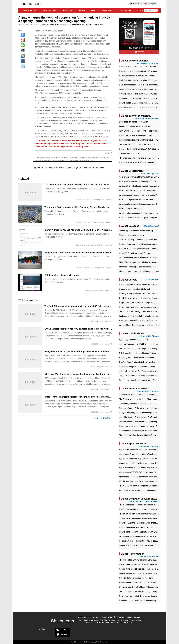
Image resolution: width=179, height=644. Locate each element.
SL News (112, 620)
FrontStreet (119, 622)
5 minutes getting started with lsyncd (134, 289)
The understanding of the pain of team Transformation (142, 158)
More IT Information (102, 418)
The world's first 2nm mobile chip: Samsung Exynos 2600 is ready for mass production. (89, 207)
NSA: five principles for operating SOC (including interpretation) (146, 80)
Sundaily (139, 620)
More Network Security (148, 63)
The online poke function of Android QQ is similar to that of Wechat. (147, 435)
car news (120, 617)
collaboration (88, 168)
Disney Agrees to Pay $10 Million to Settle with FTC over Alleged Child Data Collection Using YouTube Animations (102, 230)
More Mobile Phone (149, 336)
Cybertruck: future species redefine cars (136, 578)
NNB (97, 622)
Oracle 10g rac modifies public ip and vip (136, 231)
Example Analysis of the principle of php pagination (141, 218)
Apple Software (143, 10)
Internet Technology (49, 10)
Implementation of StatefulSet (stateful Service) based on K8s (145, 316)
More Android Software (147, 391)
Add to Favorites (135, 4)
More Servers (152, 280)
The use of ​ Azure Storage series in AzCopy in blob (141, 312)
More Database (151, 226)
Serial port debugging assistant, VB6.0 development (141, 149)
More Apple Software (148, 446)
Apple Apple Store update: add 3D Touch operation (140, 454)
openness (100, 168)
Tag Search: (38, 168)
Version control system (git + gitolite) (134, 126)
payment (69, 168)
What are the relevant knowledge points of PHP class (141, 181)
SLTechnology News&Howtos (49, 25)
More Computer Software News (144, 501)
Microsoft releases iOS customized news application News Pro (145, 477)
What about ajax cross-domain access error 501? (140, 204)
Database (81, 10)
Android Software (125, 10)
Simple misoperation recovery (132, 235)
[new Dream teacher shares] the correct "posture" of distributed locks (148, 131)
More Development (149, 174)
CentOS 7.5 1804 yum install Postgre (135, 253)
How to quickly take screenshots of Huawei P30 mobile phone (145, 426)
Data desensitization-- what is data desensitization (140, 85)
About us (82, 617)
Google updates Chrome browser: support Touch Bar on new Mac (147, 463)
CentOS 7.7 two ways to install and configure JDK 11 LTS (143, 298)
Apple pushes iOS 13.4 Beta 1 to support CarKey (140, 472)
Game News (110, 622)
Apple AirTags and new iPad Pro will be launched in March (144, 344)
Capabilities (50, 168)
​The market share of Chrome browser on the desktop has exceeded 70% (81, 185)
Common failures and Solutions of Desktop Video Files (142, 107)
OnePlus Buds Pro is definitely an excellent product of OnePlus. (146, 362)
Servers (94, 10)
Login (145, 4)
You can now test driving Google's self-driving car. (140, 349)
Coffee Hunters (129, 620)
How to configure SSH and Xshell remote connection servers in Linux (148, 284)
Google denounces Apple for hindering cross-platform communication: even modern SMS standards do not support (103, 351)
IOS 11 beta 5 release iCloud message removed (139, 481)
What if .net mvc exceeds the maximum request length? (142, 213)
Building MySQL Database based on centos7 (138, 294)
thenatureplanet (133, 617)
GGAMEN (128, 622)
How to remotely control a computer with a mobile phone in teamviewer (149, 532)
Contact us (93, 617)
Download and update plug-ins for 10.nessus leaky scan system (146, 71)
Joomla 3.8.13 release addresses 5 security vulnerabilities (143, 518)
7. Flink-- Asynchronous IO (130, 153)
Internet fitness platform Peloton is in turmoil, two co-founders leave (79, 397)
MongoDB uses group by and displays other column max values (146, 262)
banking (60, 168)
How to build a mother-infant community (136, 135)
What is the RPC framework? (131, 209)
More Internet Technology (146, 119)
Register (153, 4)
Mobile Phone (107, 10)
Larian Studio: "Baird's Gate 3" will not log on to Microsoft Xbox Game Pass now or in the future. (93, 329)
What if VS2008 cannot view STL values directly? (140, 190)
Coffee (102, 622)
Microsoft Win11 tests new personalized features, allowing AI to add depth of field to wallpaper (92, 374)
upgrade (77, 168)
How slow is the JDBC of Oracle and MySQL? (138, 162)
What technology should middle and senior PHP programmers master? (149, 195)
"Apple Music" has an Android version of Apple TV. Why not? (145, 395)
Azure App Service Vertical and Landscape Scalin (140, 321)
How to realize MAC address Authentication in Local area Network (147, 103)
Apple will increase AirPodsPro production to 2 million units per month (148, 371)
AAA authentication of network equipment (137, 76)
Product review (107, 617)
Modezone (90, 622)
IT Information (98, 25)
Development (67, 10)
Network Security (29, 10)
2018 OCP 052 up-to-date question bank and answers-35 (143, 240)
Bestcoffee (103, 620)
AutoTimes (95, 620)
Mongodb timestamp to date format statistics (138, 267)
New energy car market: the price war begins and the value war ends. (148, 596)
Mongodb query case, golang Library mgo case (139, 271)
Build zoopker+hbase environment (62, 275)
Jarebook (119, 620)
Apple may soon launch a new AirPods (135, 340)
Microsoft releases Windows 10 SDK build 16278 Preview (143, 536)
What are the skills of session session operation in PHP (142, 186)
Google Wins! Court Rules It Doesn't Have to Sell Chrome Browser (78, 253)
